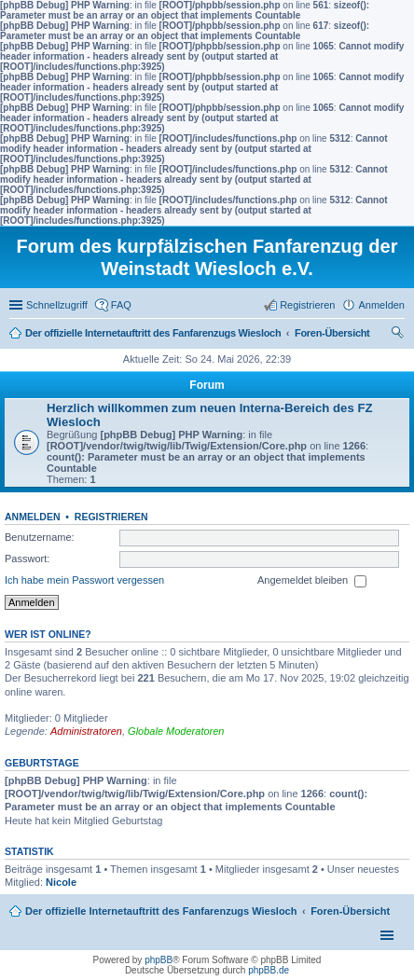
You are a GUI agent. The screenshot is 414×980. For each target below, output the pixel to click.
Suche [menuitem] (399, 335)
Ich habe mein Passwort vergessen (84, 580)
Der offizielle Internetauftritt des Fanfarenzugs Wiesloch (161, 911)
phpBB (159, 960)
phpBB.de (269, 970)
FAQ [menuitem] (121, 305)
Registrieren (111, 517)
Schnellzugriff (57, 305)
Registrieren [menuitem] (307, 305)
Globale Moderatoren (176, 731)
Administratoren (86, 731)
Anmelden (33, 517)
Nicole (61, 882)
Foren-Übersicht (350, 911)
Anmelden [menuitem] (381, 305)
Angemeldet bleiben (312, 581)
